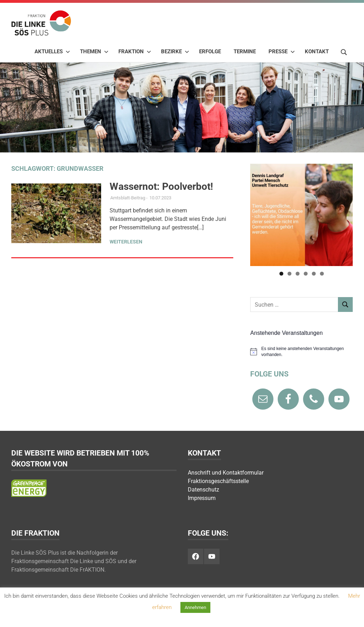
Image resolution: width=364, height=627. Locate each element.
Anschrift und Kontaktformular (226, 473)
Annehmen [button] (195, 607)
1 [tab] (281, 274)
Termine (245, 52)
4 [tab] (306, 274)
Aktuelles (52, 52)
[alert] (301, 352)
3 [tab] (298, 274)
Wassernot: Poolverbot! (161, 186)
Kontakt (317, 52)
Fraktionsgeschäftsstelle (218, 481)
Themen (94, 52)
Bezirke (175, 52)
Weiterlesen (126, 242)
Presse (282, 52)
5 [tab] (314, 274)
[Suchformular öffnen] (344, 51)
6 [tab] (322, 274)
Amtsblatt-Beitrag (128, 198)
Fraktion (135, 52)
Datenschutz (203, 490)
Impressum (202, 498)
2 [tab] (289, 274)
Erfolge (210, 52)
